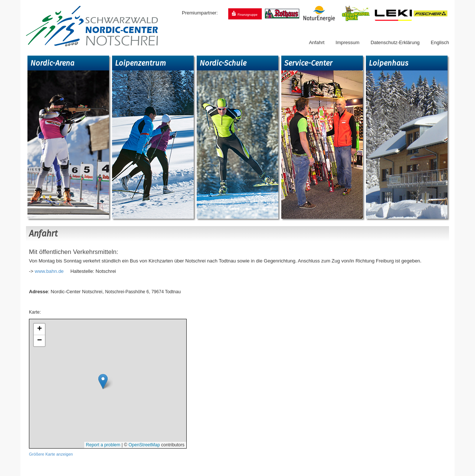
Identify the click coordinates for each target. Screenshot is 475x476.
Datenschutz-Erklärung (395, 42)
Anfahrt (317, 42)
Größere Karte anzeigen (51, 454)
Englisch (440, 42)
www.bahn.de (49, 271)
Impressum (347, 42)
